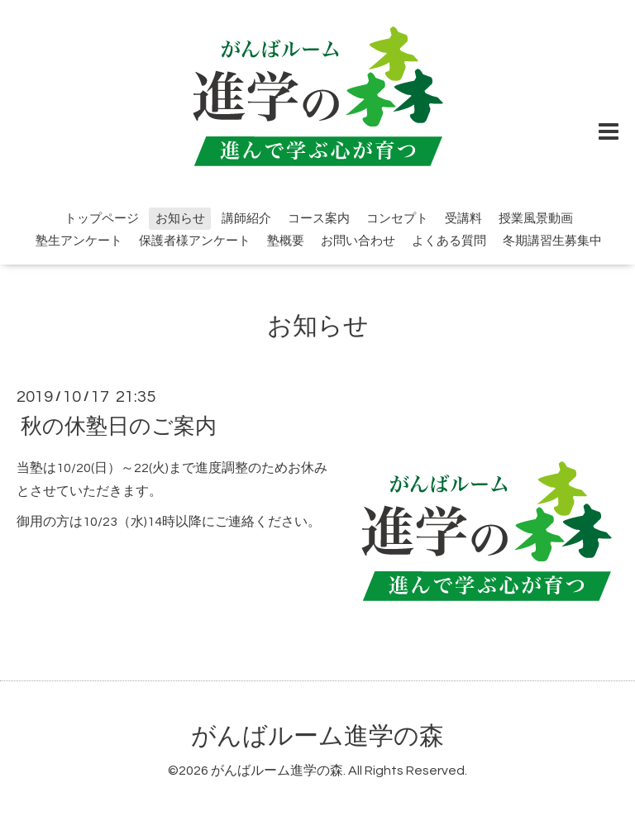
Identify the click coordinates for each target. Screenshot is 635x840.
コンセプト (397, 219)
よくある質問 (449, 241)
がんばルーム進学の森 (317, 736)
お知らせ (180, 219)
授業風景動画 (536, 219)
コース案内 (319, 219)
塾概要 (286, 241)
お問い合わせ (358, 241)
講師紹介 (246, 219)
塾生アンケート (79, 241)
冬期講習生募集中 (552, 241)
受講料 (463, 219)
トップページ (102, 219)
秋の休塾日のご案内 (119, 426)
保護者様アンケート (195, 241)
